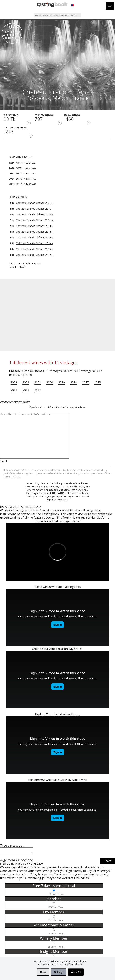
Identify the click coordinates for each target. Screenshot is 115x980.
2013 (26, 390)
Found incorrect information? (62, 265)
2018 (74, 382)
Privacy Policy (75, 964)
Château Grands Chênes (27, 371)
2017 (85, 382)
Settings (59, 972)
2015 (97, 382)
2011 (38, 390)
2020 (50, 382)
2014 (14, 390)
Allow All (76, 972)
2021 (38, 382)
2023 (14, 382)
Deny (43, 972)
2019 (62, 382)
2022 (26, 382)
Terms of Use (57, 964)
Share (107, 862)
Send (3, 461)
